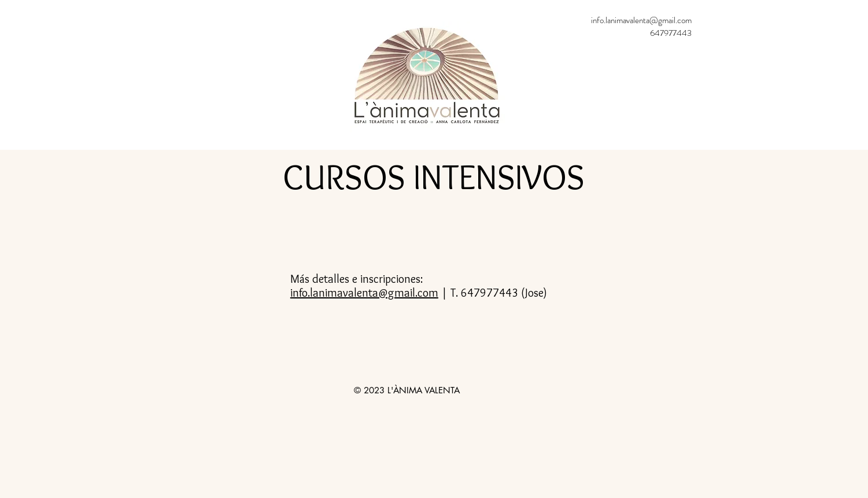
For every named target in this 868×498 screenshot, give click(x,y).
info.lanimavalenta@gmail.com (641, 20)
